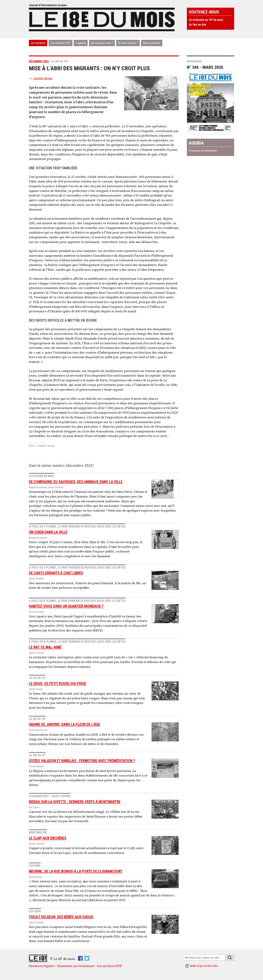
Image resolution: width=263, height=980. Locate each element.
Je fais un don (197, 25)
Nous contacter (152, 43)
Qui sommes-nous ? (102, 43)
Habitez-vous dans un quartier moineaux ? (66, 606)
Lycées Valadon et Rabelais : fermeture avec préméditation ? (82, 761)
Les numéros (38, 43)
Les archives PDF (61, 43)
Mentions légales (42, 966)
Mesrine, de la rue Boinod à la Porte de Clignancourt (76, 871)
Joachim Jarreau (43, 78)
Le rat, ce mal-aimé (45, 647)
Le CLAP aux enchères (48, 838)
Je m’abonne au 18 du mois (206, 20)
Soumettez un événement (76, 966)
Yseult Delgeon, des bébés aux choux (61, 917)
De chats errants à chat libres (56, 573)
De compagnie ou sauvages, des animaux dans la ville (76, 482)
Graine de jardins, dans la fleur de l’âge (64, 724)
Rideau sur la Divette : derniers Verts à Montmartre (75, 802)
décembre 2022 (39, 61)
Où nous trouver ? (128, 43)
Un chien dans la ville (48, 532)
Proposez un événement (203, 151)
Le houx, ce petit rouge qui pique (58, 684)
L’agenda (81, 43)
